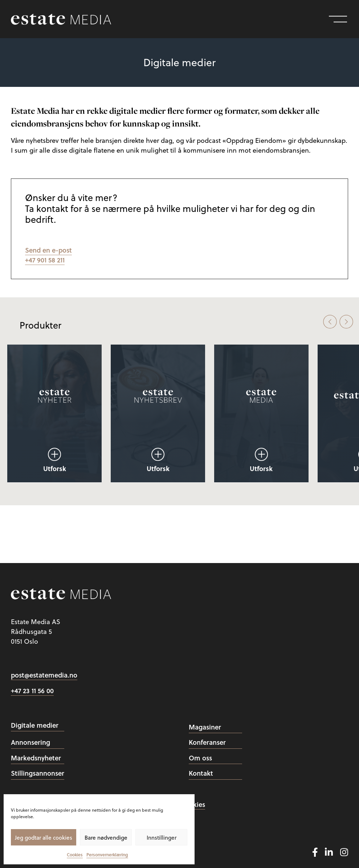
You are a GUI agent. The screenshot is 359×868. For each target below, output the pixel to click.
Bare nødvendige (106, 837)
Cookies (75, 855)
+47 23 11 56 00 (32, 691)
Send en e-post (48, 250)
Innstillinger (162, 837)
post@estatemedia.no (44, 675)
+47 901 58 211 (45, 260)
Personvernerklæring (107, 855)
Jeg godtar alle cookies (44, 837)
